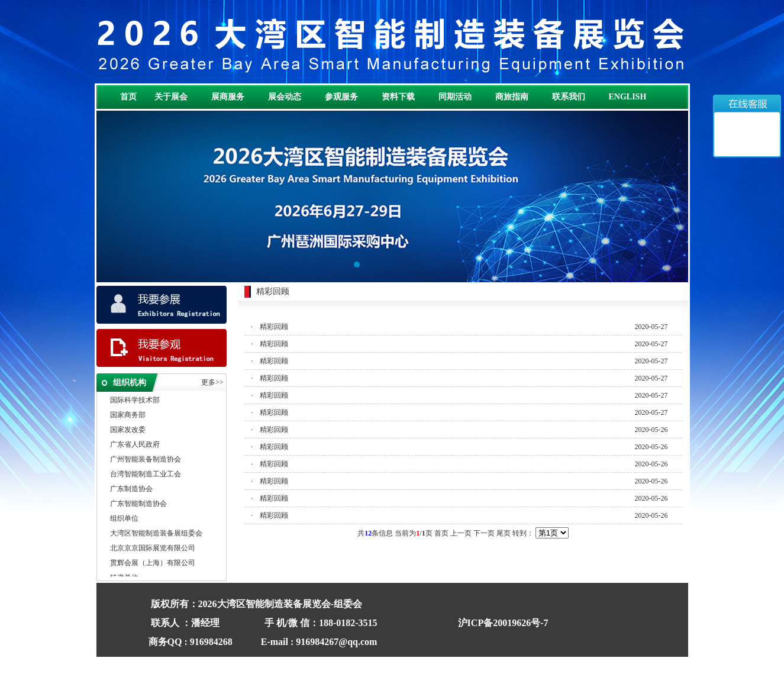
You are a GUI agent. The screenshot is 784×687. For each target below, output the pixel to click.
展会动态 (285, 97)
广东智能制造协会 (138, 504)
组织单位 (124, 519)
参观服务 (341, 97)
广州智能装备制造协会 (146, 460)
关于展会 (171, 97)
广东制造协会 (131, 489)
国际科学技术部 (135, 401)
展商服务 (228, 97)
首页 (128, 97)
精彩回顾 (274, 327)
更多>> (212, 382)
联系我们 (569, 97)
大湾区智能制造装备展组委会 (156, 534)
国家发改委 (128, 430)
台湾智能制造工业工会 (146, 475)
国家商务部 (128, 415)
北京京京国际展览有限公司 (153, 549)
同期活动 (455, 97)
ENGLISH (628, 97)
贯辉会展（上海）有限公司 (153, 563)
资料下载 (398, 97)
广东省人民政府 (135, 445)
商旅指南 (512, 97)
